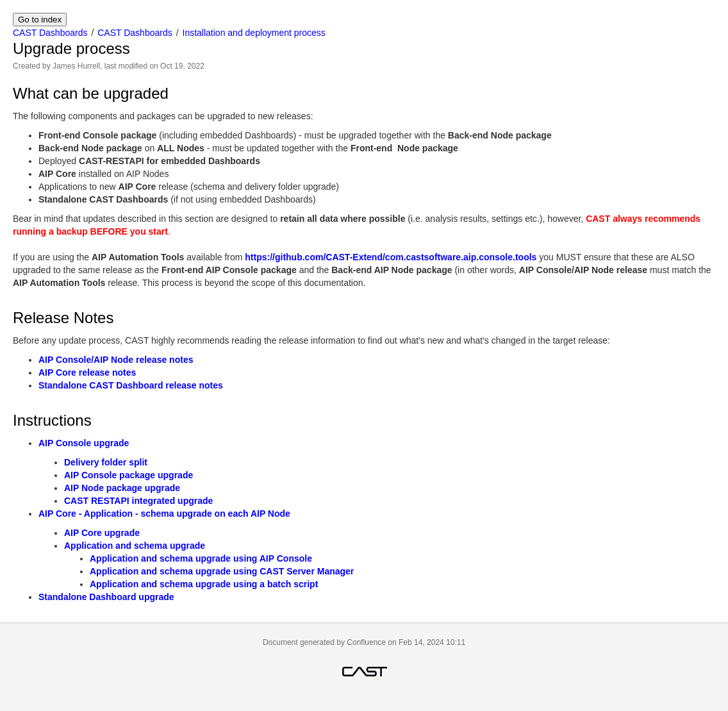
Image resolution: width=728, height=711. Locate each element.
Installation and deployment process (254, 33)
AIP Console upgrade (84, 443)
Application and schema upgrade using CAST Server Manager (222, 571)
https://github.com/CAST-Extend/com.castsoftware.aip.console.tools (391, 257)
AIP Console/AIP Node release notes (116, 360)
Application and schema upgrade (135, 546)
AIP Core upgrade (102, 533)
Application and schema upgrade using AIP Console (201, 558)
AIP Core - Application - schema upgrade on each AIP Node (164, 514)
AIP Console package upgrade (128, 475)
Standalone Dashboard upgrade (106, 597)
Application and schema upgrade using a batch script (204, 584)
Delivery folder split (106, 462)
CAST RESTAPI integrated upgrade (138, 501)
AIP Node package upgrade (122, 488)
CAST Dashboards (50, 33)
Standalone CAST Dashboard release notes (131, 385)
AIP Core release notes (87, 372)
